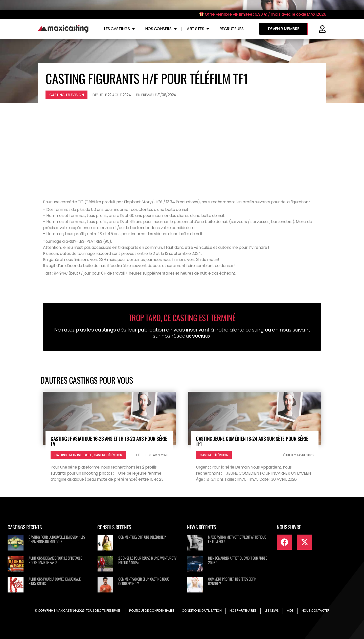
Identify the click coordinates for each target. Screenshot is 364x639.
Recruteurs (232, 29)
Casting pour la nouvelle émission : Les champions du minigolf (57, 539)
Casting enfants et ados (73, 455)
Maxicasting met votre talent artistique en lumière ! (237, 539)
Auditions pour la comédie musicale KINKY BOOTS (54, 581)
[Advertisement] (182, 146)
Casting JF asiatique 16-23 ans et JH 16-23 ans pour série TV (109, 441)
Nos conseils (161, 29)
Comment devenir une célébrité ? (142, 537)
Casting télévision (66, 95)
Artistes (198, 29)
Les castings (119, 29)
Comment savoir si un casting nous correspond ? (144, 581)
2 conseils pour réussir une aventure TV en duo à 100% (147, 560)
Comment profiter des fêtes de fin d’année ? (232, 581)
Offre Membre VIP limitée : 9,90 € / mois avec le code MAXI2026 (263, 14)
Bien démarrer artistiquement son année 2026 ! (237, 560)
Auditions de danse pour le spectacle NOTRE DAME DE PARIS (55, 560)
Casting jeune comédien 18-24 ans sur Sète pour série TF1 (252, 441)
